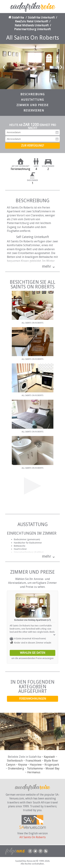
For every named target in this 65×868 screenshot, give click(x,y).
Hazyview (36, 765)
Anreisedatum (57, 132)
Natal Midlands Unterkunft (32, 25)
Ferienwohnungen (33, 699)
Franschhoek (33, 761)
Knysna (23, 765)
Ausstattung (33, 100)
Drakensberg (16, 768)
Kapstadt (49, 757)
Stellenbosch (15, 761)
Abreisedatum (57, 139)
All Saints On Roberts (32, 837)
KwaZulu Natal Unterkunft (32, 21)
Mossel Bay (53, 768)
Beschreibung (33, 94)
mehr (47, 266)
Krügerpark (52, 765)
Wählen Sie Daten (33, 653)
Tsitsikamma (35, 768)
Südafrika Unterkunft (41, 18)
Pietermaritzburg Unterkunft (32, 29)
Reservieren (34, 111)
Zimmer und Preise (33, 105)
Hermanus (34, 772)
